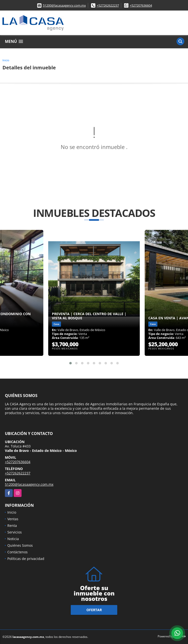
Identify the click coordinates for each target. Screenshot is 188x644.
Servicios (15, 532)
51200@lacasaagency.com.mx (64, 5)
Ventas (13, 519)
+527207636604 (141, 5)
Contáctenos (18, 552)
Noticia (13, 539)
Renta (12, 526)
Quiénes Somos (20, 545)
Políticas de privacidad (26, 559)
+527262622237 (108, 5)
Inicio (6, 60)
